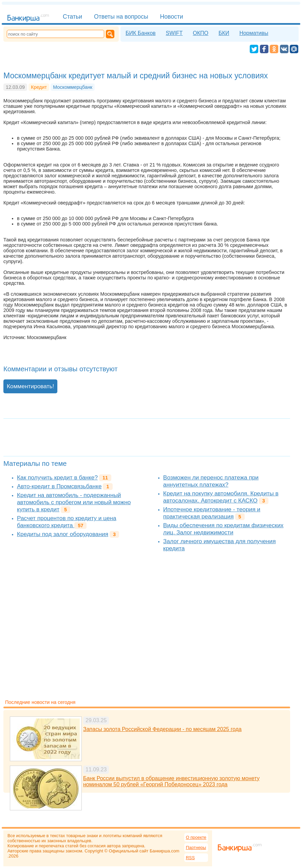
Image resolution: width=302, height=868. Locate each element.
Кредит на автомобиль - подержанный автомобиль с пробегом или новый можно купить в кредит (74, 502)
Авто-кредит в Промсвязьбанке (59, 486)
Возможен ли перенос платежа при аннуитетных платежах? (211, 481)
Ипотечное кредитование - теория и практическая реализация (212, 513)
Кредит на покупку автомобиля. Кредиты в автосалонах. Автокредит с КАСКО (221, 497)
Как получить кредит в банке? (57, 477)
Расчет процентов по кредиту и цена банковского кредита (67, 522)
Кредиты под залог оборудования (63, 534)
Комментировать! (30, 386)
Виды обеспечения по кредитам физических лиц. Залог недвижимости (223, 529)
